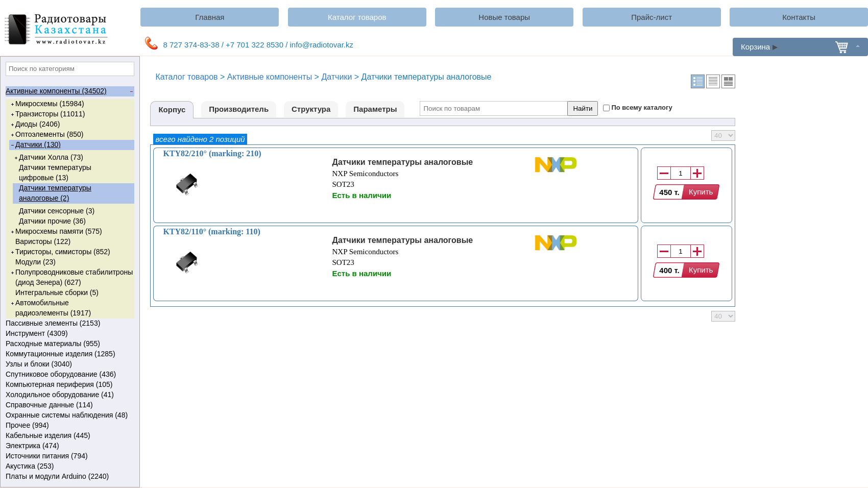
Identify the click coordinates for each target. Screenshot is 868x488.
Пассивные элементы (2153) (69, 324)
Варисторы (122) (43, 241)
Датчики (336, 77)
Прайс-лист (652, 17)
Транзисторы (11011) (47, 114)
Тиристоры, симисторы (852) (60, 252)
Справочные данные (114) (69, 405)
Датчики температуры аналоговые (402, 162)
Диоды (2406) (34, 125)
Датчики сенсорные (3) (57, 211)
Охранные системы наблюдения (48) (69, 416)
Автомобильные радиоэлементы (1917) (50, 308)
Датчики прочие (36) (52, 221)
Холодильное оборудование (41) (69, 395)
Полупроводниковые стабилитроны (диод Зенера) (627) (71, 277)
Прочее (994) (69, 426)
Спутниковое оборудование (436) (69, 375)
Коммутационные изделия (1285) (69, 354)
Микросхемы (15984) (47, 104)
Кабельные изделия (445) (69, 436)
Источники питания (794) (69, 456)
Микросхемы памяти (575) (56, 232)
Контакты (799, 17)
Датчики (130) (35, 145)
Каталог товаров (357, 17)
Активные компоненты (270, 77)
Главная (210, 17)
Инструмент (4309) (69, 334)
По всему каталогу (642, 107)
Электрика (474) (69, 446)
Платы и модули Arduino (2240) (69, 477)
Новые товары (504, 17)
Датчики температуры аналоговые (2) (55, 193)
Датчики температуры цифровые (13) (55, 173)
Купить (701, 192)
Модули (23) (35, 262)
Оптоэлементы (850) (46, 135)
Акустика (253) (69, 467)
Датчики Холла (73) (48, 158)
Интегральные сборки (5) (57, 292)
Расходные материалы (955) (69, 344)
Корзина (800, 47)
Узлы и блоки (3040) (69, 364)
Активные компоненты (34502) (69, 91)
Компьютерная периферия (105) (69, 385)
